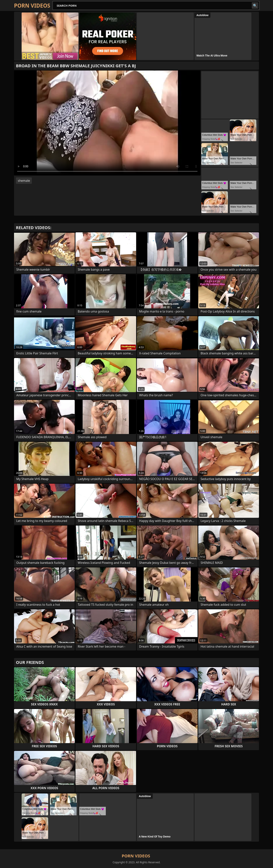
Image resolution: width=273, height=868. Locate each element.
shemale (24, 181)
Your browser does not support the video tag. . (107, 123)
